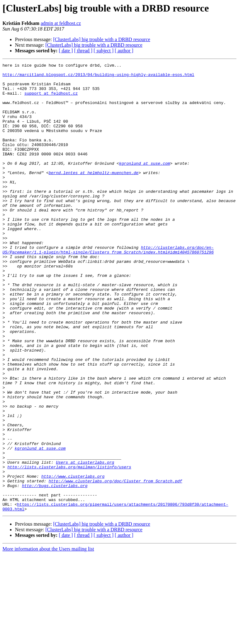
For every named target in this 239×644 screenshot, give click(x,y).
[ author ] (124, 51)
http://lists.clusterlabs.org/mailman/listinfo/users (69, 548)
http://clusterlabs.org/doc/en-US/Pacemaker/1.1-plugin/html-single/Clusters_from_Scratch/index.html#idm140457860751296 (108, 287)
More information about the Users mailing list (48, 639)
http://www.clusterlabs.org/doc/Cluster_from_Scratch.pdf (115, 565)
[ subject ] (104, 51)
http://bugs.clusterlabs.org (55, 571)
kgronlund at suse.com (144, 184)
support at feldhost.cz (51, 100)
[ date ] (66, 51)
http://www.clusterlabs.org (73, 559)
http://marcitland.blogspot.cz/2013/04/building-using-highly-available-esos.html (98, 77)
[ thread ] (83, 51)
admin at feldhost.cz (61, 23)
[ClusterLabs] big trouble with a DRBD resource (102, 39)
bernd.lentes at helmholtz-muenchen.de (94, 195)
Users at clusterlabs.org (85, 542)
